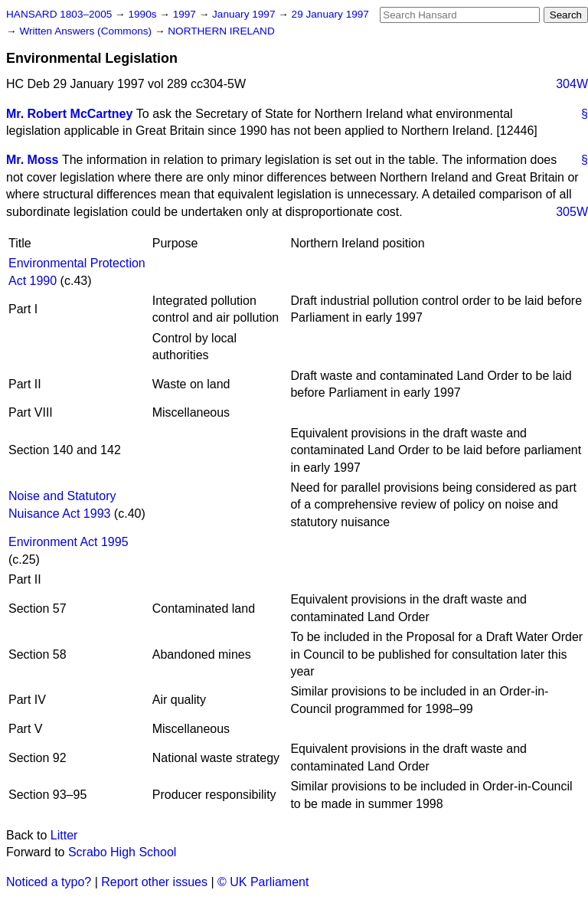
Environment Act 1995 (69, 542)
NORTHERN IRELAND (221, 31)
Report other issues (154, 882)
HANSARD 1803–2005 (59, 14)
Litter (64, 835)
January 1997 (245, 14)
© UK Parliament (263, 882)
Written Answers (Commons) (87, 31)
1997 (186, 14)
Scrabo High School (122, 852)
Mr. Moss (32, 160)
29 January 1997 (330, 14)
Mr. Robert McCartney (69, 114)
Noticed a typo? (49, 882)
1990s (144, 14)
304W (572, 84)
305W (572, 212)
